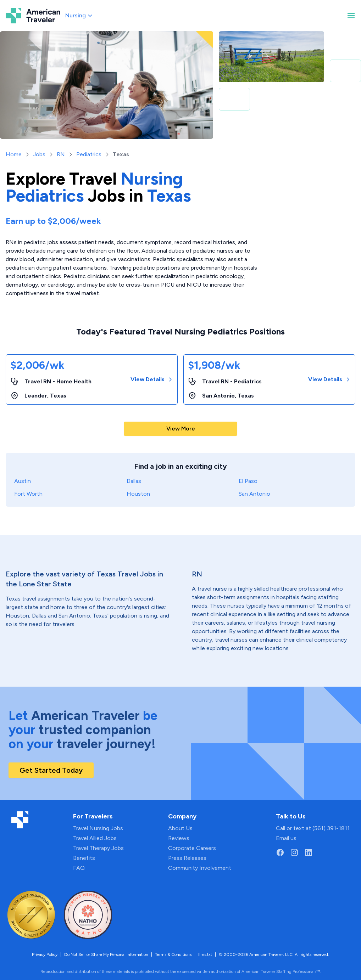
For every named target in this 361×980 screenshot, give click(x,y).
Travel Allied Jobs (95, 838)
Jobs (39, 154)
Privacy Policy (45, 954)
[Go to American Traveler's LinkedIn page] (309, 852)
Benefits (84, 858)
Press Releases (187, 858)
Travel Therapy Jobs (98, 848)
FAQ (79, 868)
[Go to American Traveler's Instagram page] (294, 852)
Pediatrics (89, 154)
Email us (286, 838)
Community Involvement (200, 868)
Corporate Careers (192, 848)
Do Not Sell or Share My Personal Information (106, 954)
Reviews (179, 838)
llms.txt (205, 954)
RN (61, 154)
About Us (180, 828)
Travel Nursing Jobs (98, 828)
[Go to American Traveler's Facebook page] (280, 852)
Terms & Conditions (173, 954)
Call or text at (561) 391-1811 (313, 828)
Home (14, 154)
